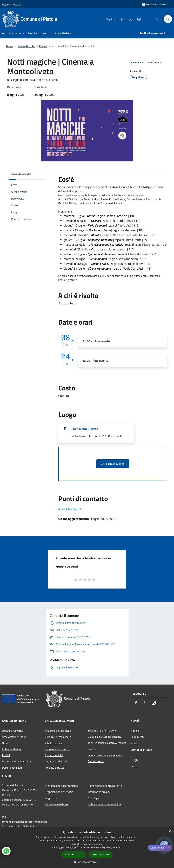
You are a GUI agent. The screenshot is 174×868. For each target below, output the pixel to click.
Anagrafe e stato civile (58, 731)
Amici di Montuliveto (70, 509)
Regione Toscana (12, 4)
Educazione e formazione (102, 730)
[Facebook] (120, 19)
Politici (6, 755)
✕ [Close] (168, 848)
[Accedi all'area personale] (155, 5)
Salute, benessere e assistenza (105, 755)
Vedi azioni (156, 63)
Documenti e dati (12, 768)
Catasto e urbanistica (57, 761)
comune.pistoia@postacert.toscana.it (25, 822)
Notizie (135, 731)
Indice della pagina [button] (21, 174)
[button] (87, 862)
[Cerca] (168, 19)
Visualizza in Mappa (113, 464)
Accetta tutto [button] (74, 855)
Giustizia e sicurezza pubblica (105, 737)
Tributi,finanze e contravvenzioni (107, 743)
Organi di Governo (13, 731)
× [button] (170, 831)
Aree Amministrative (14, 737)
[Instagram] (137, 19)
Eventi (43, 46)
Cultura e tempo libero (58, 737)
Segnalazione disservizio (59, 792)
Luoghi (135, 760)
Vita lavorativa (53, 743)
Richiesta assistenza (57, 804)
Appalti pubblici (54, 755)
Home (10, 46)
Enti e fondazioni (12, 749)
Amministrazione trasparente (105, 786)
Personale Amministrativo (17, 761)
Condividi (138, 63)
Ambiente (93, 749)
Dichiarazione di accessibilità (104, 804)
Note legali (94, 798)
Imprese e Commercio (57, 749)
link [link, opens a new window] (120, 847)
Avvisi (134, 743)
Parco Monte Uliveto (84, 429)
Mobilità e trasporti (56, 768)
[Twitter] (129, 19)
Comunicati (137, 737)
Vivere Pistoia (26, 46)
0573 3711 (29, 826)
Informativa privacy (99, 792)
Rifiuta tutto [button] (101, 854)
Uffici (5, 743)
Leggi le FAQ (52, 798)
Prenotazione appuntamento (62, 786)
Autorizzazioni (96, 761)
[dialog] (87, 848)
